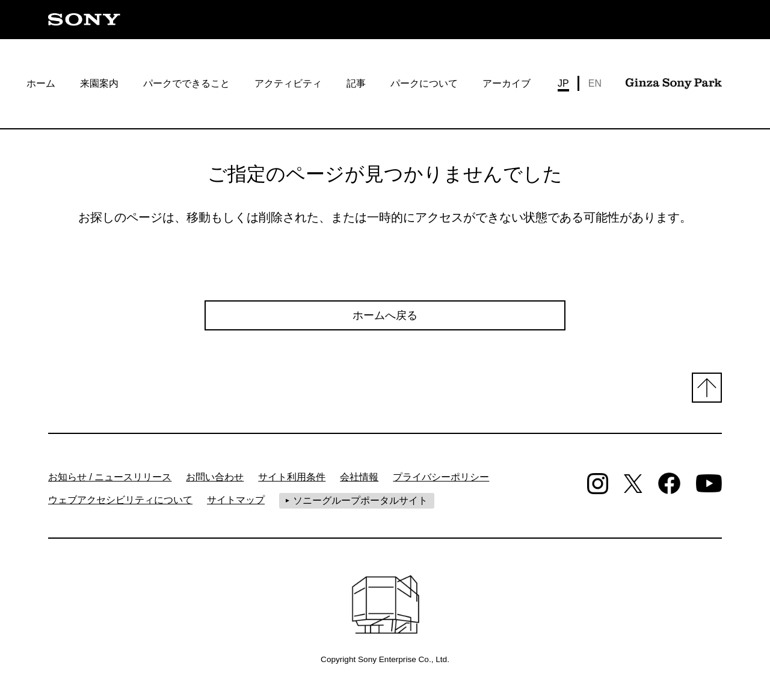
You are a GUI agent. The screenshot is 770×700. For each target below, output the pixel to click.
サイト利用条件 (292, 477)
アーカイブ (507, 83)
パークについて (424, 83)
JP (563, 83)
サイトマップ (236, 500)
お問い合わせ (215, 477)
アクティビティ (288, 83)
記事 (356, 83)
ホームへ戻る (385, 315)
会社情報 (359, 477)
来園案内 (99, 83)
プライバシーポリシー (441, 477)
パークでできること (186, 83)
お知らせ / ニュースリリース (110, 477)
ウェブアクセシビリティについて (120, 500)
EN (595, 83)
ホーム (41, 83)
